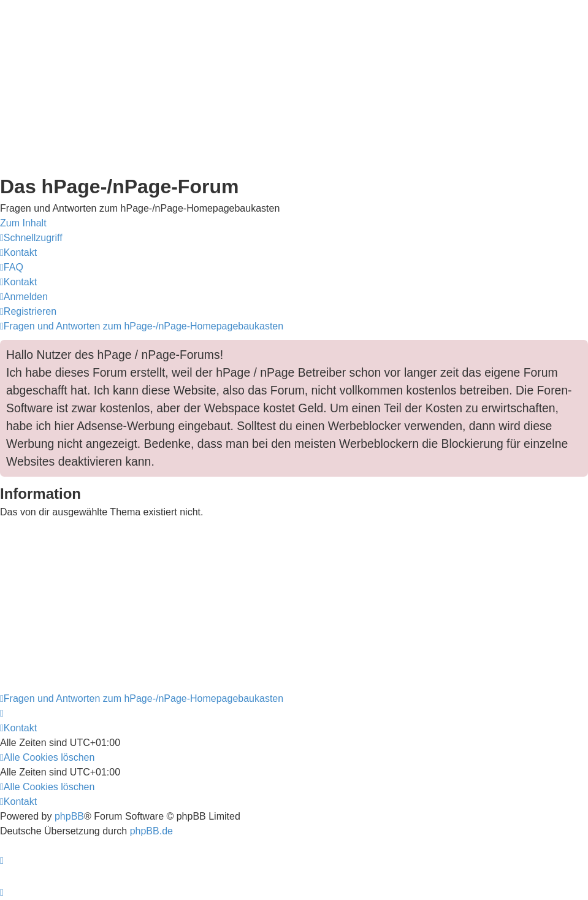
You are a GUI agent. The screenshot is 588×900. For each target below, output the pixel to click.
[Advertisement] (294, 86)
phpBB (69, 816)
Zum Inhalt (23, 223)
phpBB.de (151, 831)
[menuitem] (18, 252)
